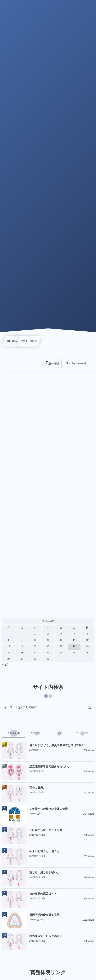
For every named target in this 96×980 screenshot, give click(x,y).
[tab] (14, 733)
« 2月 (5, 665)
